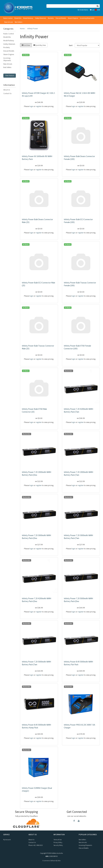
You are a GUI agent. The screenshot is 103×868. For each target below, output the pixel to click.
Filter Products (10, 75)
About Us (7, 90)
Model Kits (18, 18)
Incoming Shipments (87, 18)
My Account (7, 840)
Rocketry (51, 18)
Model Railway (28, 18)
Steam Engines (73, 18)
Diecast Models (61, 18)
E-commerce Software (49, 861)
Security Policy (58, 845)
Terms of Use (58, 840)
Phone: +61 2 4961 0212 (36, 845)
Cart (95, 10)
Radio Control (8, 18)
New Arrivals (9, 22)
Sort (71, 45)
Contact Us (7, 93)
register (39, 106)
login (31, 106)
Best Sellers (19, 22)
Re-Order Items (83, 10)
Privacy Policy (58, 842)
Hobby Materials (41, 18)
